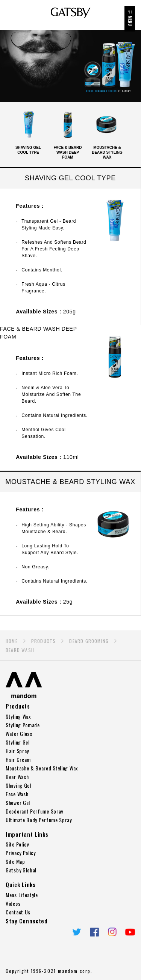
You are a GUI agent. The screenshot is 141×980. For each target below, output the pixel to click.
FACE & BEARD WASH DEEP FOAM (68, 133)
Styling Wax (18, 716)
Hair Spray (17, 751)
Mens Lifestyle (22, 895)
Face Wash (17, 794)
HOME (12, 641)
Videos (13, 903)
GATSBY (70, 13)
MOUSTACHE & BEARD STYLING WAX (107, 133)
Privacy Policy (21, 853)
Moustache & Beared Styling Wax (42, 768)
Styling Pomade (23, 725)
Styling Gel (18, 742)
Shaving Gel (18, 785)
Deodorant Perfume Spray (34, 811)
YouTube (130, 932)
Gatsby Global (21, 870)
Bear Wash (17, 777)
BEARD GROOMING (89, 641)
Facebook (94, 932)
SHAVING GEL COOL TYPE (28, 131)
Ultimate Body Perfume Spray (39, 820)
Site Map (15, 861)
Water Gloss (19, 734)
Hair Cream (18, 759)
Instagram (112, 932)
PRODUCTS (44, 641)
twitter (77, 932)
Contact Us (18, 912)
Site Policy (17, 844)
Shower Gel (18, 802)
